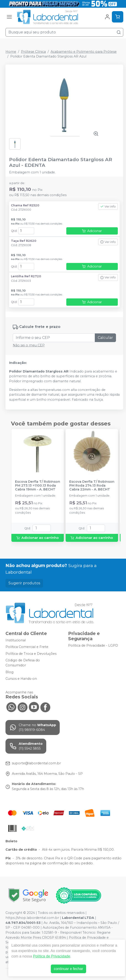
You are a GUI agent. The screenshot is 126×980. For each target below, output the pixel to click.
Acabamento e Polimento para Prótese (84, 52)
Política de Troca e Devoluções (31, 654)
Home (11, 52)
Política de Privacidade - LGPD (93, 645)
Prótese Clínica (33, 52)
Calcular (105, 338)
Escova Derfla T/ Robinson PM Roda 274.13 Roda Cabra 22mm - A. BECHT (92, 486)
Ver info (108, 206)
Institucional (16, 640)
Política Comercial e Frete (27, 647)
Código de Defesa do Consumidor (23, 663)
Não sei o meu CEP (29, 345)
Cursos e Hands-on (21, 679)
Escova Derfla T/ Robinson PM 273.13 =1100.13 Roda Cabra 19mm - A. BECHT (38, 486)
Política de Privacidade (52, 956)
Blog (9, 672)
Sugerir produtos (24, 583)
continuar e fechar (68, 969)
